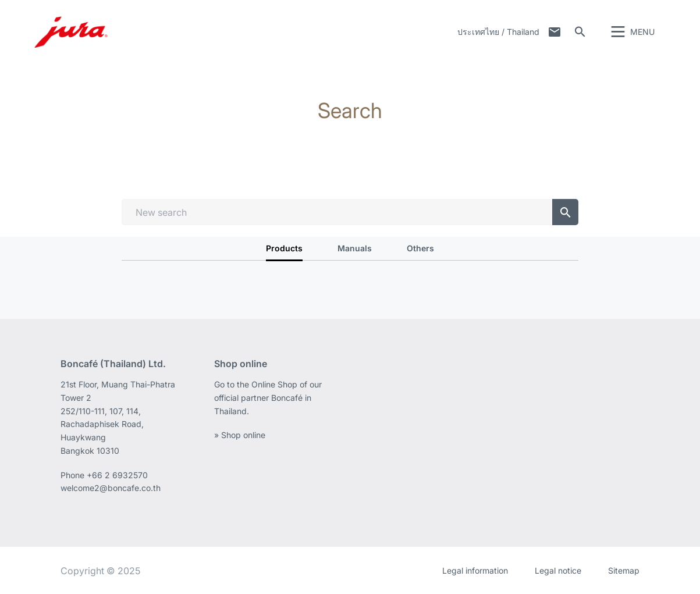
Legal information (475, 570)
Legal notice (558, 570)
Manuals (355, 248)
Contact (555, 32)
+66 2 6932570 (117, 475)
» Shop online (240, 435)
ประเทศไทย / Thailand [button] (498, 32)
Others (420, 248)
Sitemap (624, 570)
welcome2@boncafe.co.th (111, 488)
